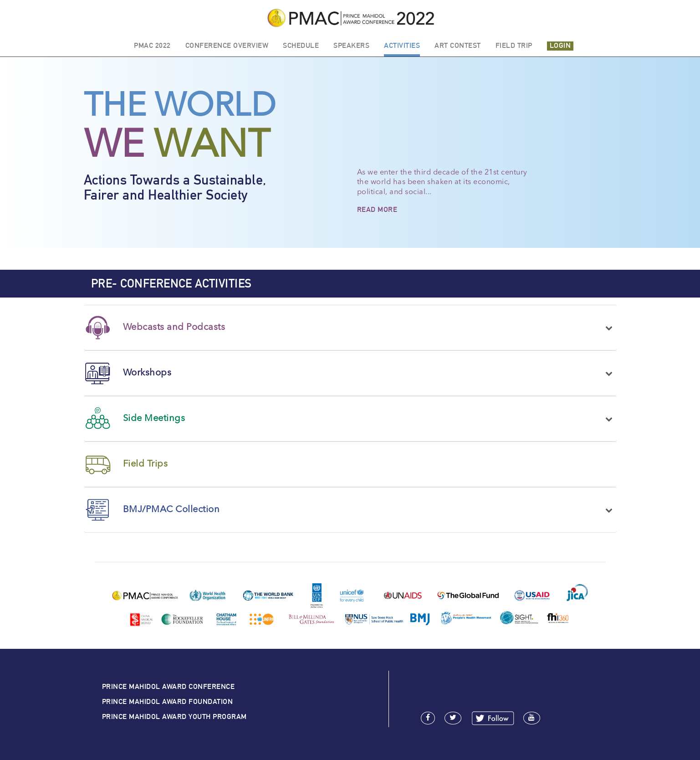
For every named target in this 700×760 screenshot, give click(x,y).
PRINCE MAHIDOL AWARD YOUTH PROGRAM (174, 716)
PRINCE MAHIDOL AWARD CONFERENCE (169, 686)
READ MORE (377, 209)
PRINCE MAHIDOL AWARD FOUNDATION (168, 701)
